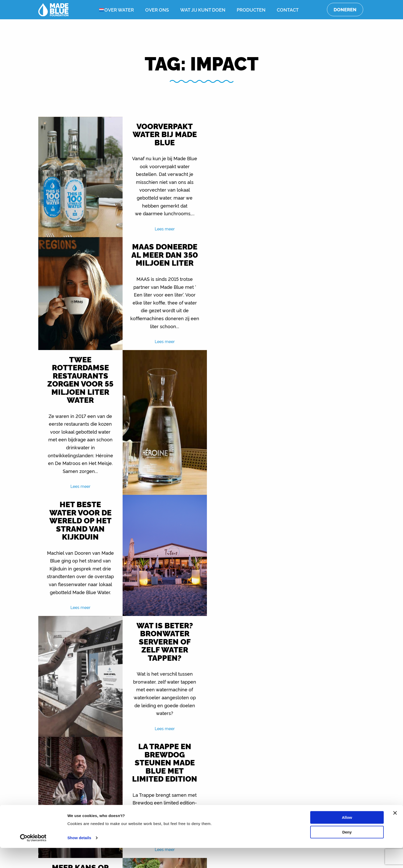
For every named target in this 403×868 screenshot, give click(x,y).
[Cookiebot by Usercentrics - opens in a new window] (33, 858)
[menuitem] (98, 10)
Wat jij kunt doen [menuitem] (203, 10)
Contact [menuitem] (288, 10)
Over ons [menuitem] (157, 10)
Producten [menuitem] (251, 10)
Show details (79, 858)
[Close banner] (395, 833)
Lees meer (161, 229)
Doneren (345, 9)
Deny (347, 852)
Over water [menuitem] (119, 10)
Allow (347, 838)
